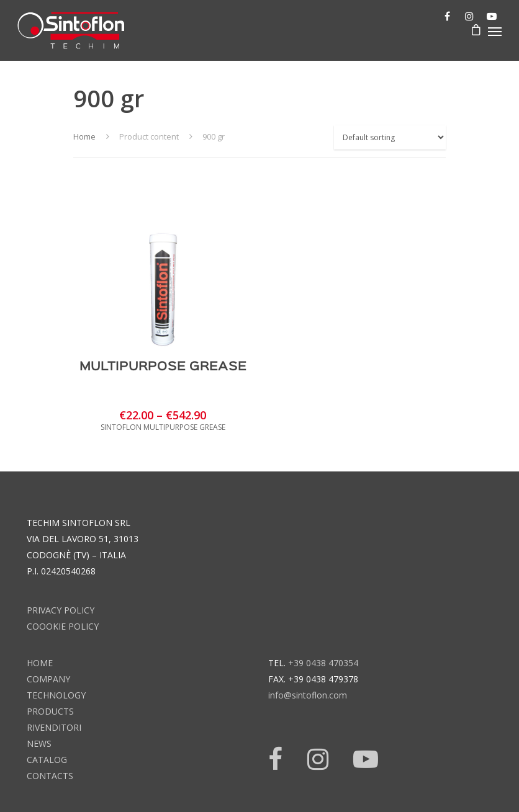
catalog (47, 760)
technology (56, 695)
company (48, 679)
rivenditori (54, 727)
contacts (50, 776)
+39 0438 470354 (323, 663)
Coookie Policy (63, 626)
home (40, 663)
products (50, 711)
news (39, 743)
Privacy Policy (61, 610)
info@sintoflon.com (308, 695)
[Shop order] (390, 137)
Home (84, 136)
